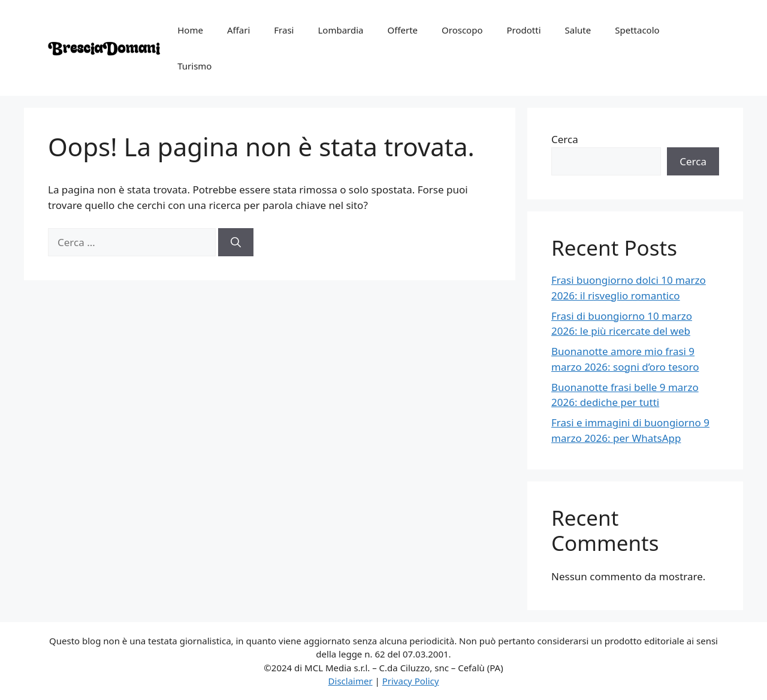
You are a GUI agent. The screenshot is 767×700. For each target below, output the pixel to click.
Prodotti (524, 30)
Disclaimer (351, 681)
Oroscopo (462, 30)
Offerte (402, 30)
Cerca (565, 139)
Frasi (284, 30)
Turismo (194, 66)
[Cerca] (236, 243)
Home (190, 30)
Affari (238, 30)
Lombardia (340, 30)
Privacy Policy (411, 681)
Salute (578, 30)
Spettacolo (637, 30)
